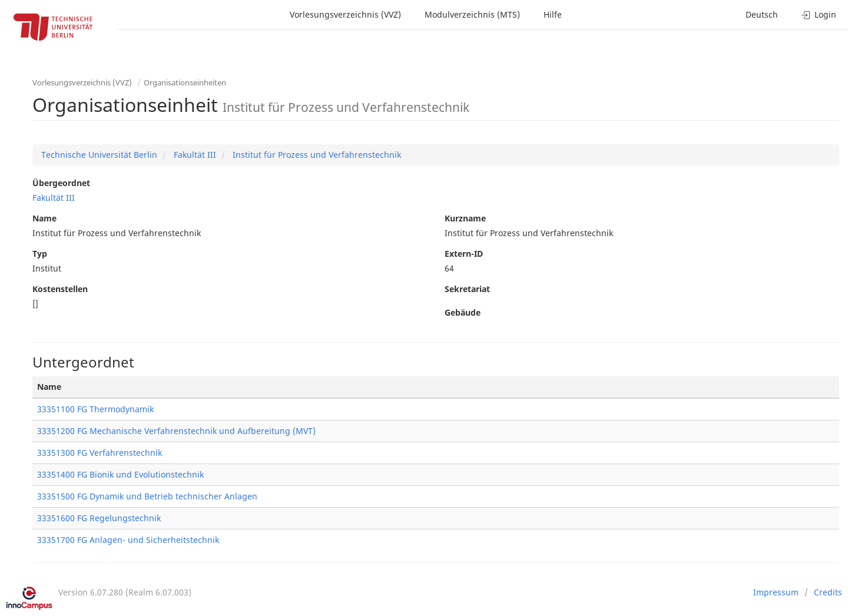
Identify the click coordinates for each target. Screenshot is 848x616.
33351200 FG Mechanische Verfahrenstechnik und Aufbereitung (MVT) (176, 431)
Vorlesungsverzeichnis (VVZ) (345, 14)
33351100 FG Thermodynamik (95, 409)
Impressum (776, 592)
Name (44, 218)
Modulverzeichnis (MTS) (472, 14)
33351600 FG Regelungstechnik (99, 518)
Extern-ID (464, 254)
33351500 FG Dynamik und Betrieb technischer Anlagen (147, 496)
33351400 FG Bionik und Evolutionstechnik (120, 474)
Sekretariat (467, 289)
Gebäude (463, 312)
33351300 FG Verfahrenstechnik (100, 453)
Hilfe (553, 14)
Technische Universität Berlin (99, 155)
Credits (828, 592)
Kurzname (465, 218)
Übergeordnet (61, 183)
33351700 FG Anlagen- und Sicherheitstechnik (128, 540)
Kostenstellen (60, 289)
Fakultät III (194, 155)
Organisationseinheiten (185, 82)
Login (819, 14)
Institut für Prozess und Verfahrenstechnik (316, 155)
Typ (40, 254)
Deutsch (762, 14)
